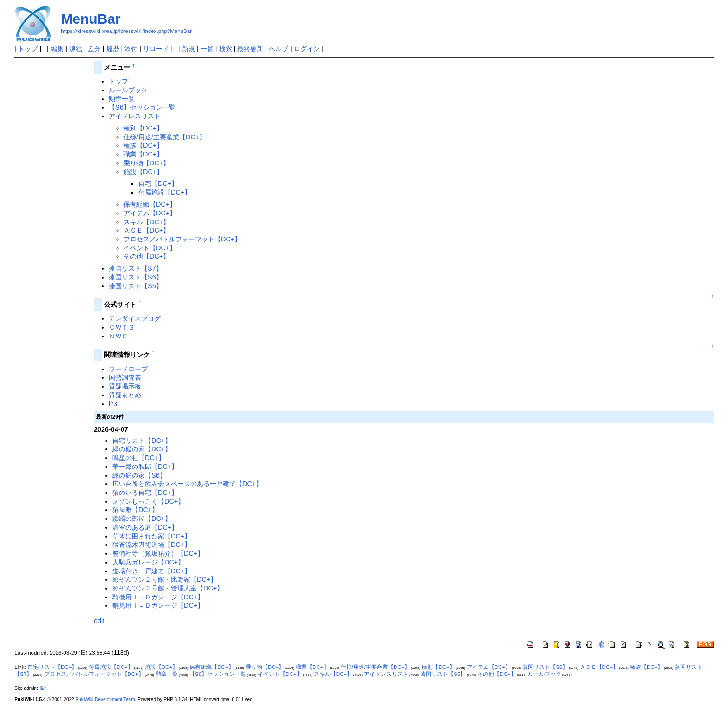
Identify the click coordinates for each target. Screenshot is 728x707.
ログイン (307, 49)
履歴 (113, 49)
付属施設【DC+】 (165, 192)
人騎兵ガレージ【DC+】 (148, 562)
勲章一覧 (122, 99)
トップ (28, 49)
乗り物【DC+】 (146, 163)
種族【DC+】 (143, 145)
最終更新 (250, 49)
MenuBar (91, 19)
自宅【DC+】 (158, 183)
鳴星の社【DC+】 (139, 458)
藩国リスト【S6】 (136, 277)
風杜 (44, 688)
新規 (188, 49)
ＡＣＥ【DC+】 (146, 230)
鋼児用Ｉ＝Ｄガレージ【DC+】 (158, 605)
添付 (131, 49)
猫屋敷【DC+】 (135, 510)
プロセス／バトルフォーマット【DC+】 (182, 239)
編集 (57, 49)
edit (99, 621)
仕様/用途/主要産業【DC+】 (165, 137)
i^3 (113, 404)
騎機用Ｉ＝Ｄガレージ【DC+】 (158, 597)
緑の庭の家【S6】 (139, 475)
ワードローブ (128, 369)
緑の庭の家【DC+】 (142, 449)
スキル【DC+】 (146, 222)
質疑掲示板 (125, 386)
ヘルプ (279, 49)
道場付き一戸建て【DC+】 (152, 571)
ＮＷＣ (118, 336)
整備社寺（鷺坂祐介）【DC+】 (158, 553)
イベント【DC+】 (150, 248)
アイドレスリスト (135, 116)
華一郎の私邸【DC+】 (145, 467)
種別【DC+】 (143, 128)
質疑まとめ (125, 395)
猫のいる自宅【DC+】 (145, 493)
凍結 (76, 49)
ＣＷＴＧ (122, 327)
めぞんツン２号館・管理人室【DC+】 (168, 588)
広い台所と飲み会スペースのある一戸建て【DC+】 (187, 484)
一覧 (207, 49)
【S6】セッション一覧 (142, 107)
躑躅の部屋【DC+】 (142, 519)
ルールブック (128, 90)
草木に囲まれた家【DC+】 (152, 536)
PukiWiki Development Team (105, 699)
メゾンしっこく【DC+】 (148, 501)
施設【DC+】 (143, 172)
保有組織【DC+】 (150, 204)
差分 (94, 49)
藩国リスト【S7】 (136, 268)
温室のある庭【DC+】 (145, 527)
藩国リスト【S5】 (136, 286)
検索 (226, 49)
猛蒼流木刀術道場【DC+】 (152, 545)
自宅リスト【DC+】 (142, 441)
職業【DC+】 (143, 154)
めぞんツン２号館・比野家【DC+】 (165, 579)
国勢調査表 (125, 377)
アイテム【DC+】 (150, 213)
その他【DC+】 (146, 256)
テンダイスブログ (135, 318)
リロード (156, 49)
